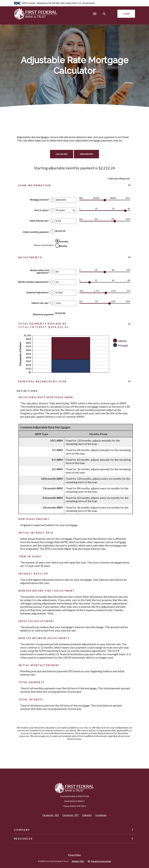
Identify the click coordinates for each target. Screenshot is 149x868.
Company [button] (22, 830)
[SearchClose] (104, 14)
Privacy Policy (74, 855)
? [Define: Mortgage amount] (52, 200)
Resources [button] (23, 839)
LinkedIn (87, 815)
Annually (64, 241)
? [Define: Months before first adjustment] (52, 272)
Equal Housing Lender (101, 861)
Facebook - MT (71, 815)
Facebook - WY (51, 815)
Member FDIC (78, 861)
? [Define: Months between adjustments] (52, 282)
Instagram (101, 815)
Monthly (63, 246)
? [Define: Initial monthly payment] (52, 231)
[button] (75, 185)
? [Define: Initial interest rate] (52, 221)
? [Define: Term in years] (52, 210)
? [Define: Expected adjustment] (52, 293)
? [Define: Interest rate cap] (52, 303)
